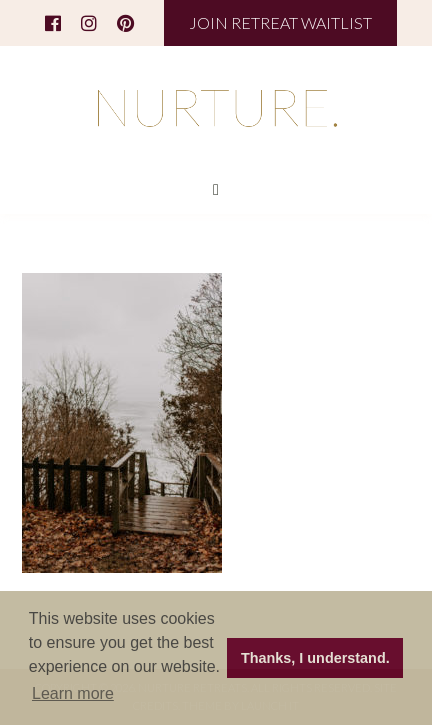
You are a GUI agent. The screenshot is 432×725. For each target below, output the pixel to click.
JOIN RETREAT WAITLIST (280, 22)
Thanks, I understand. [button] (315, 658)
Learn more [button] (73, 693)
